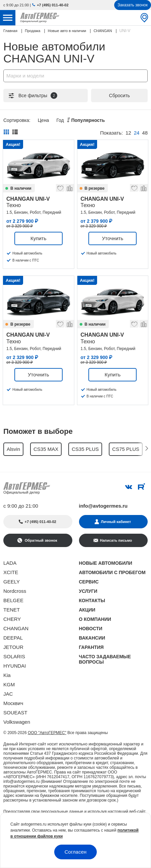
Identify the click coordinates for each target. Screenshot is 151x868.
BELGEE (13, 600)
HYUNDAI (15, 666)
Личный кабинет (116, 522)
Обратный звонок (41, 540)
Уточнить (113, 238)
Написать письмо (116, 540)
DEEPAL (13, 638)
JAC (8, 694)
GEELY (12, 582)
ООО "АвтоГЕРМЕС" (47, 733)
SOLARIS (14, 656)
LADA (10, 563)
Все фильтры (32, 96)
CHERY (12, 619)
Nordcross (15, 591)
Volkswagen (17, 722)
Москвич (13, 703)
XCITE (11, 572)
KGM (9, 684)
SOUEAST (15, 713)
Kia (7, 675)
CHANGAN (16, 628)
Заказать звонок (133, 5)
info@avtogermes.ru (103, 506)
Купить (38, 238)
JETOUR (13, 647)
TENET (12, 610)
